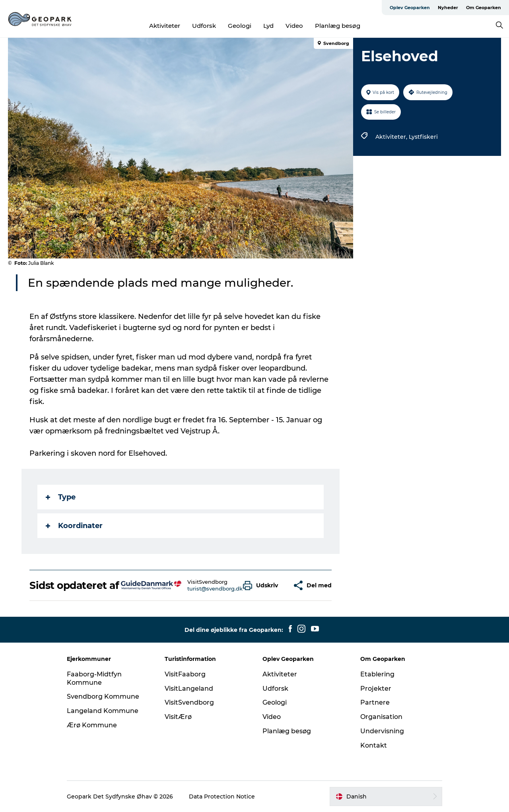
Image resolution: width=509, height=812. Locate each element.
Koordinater (74, 526)
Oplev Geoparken (410, 8)
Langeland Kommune (103, 711)
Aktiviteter (165, 26)
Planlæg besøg (338, 26)
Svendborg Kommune (103, 696)
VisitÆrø (178, 717)
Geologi (240, 26)
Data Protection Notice (222, 796)
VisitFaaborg (185, 674)
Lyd (268, 26)
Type (61, 497)
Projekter (376, 689)
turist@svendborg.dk (215, 589)
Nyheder (448, 8)
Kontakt (374, 745)
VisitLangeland (189, 689)
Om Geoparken (484, 8)
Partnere (375, 702)
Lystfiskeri (423, 137)
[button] (262, 586)
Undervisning (382, 731)
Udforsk (204, 26)
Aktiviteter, (392, 137)
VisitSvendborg (189, 702)
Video (294, 26)
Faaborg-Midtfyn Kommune (94, 678)
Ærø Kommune (92, 725)
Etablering (377, 674)
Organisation (381, 717)
